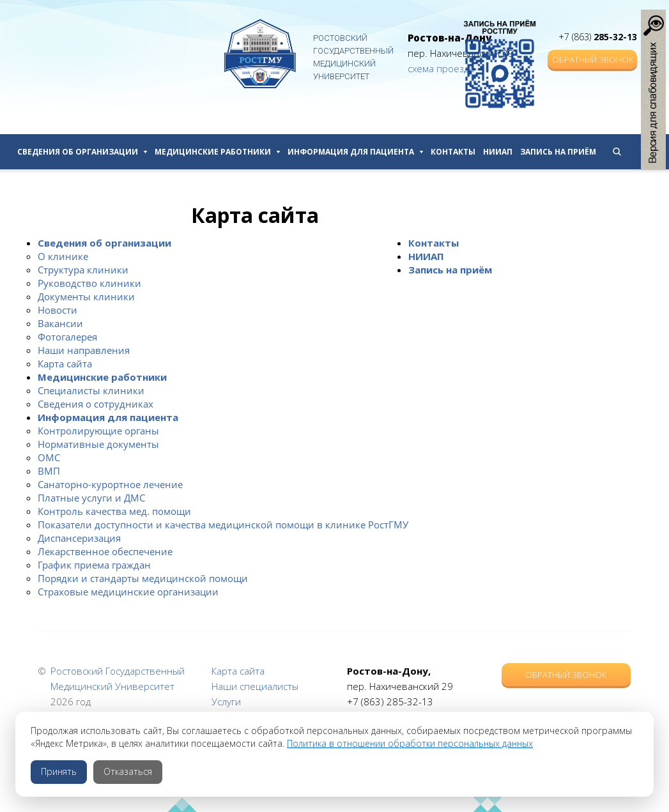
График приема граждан (94, 565)
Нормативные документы (98, 444)
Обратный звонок (593, 59)
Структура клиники (83, 270)
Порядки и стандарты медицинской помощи (143, 578)
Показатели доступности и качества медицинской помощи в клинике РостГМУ (223, 525)
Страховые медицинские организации (128, 592)
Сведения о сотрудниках (96, 404)
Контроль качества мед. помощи (114, 511)
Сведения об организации (82, 152)
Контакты (453, 152)
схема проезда (441, 68)
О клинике (63, 256)
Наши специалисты (255, 686)
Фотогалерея (67, 337)
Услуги (226, 701)
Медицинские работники (217, 152)
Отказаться (128, 771)
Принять (59, 771)
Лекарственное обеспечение (105, 551)
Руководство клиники (89, 283)
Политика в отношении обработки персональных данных (410, 743)
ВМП (49, 471)
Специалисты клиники (91, 390)
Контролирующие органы (98, 431)
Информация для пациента (355, 152)
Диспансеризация (79, 538)
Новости (58, 310)
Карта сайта (65, 364)
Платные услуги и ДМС (91, 498)
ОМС (49, 457)
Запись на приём (558, 152)
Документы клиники (86, 296)
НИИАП (498, 152)
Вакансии (60, 323)
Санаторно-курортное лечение (110, 484)
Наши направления (84, 350)
